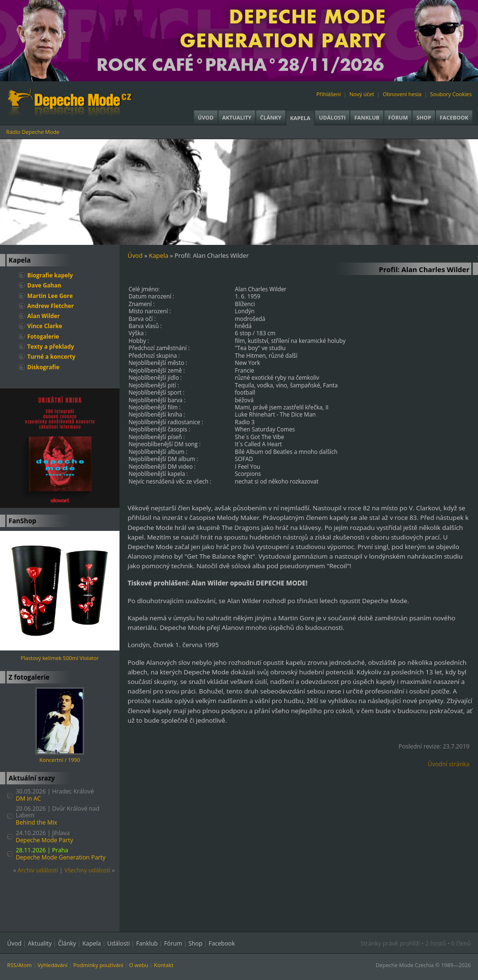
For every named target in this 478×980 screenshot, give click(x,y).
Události (332, 117)
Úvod (206, 117)
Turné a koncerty (51, 356)
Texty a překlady (51, 346)
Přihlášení (329, 94)
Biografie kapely (50, 275)
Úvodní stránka (449, 764)
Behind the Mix (37, 822)
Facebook (454, 117)
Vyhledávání (52, 965)
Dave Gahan (44, 285)
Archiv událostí (38, 870)
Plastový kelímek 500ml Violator (60, 658)
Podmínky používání (98, 965)
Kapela (300, 118)
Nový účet (362, 94)
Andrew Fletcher (50, 306)
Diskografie (43, 367)
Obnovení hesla (402, 94)
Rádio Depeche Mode (33, 132)
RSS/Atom (19, 965)
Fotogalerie (43, 336)
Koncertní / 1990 (60, 760)
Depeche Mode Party (44, 840)
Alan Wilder (43, 316)
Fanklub (367, 117)
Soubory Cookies (451, 94)
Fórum (398, 117)
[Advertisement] (303, 846)
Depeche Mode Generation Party (61, 857)
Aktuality (237, 117)
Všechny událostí (87, 870)
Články (271, 117)
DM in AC (28, 798)
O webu (139, 965)
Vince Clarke (45, 326)
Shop (424, 117)
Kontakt (164, 965)
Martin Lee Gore (50, 296)
